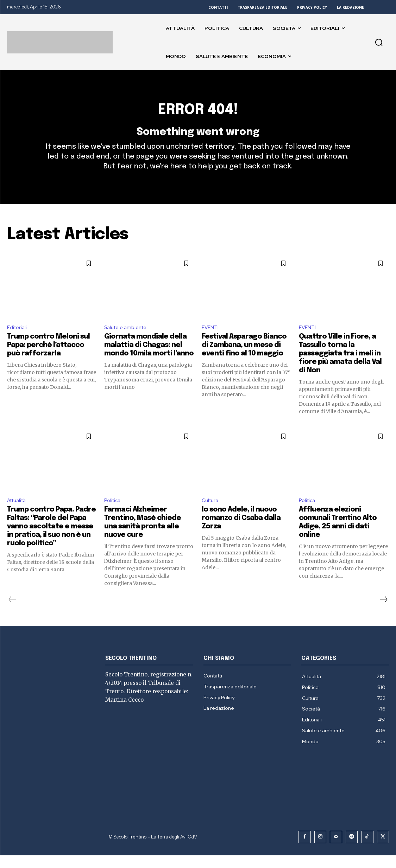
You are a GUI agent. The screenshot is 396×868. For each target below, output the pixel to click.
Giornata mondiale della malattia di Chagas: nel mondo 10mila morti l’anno (149, 357)
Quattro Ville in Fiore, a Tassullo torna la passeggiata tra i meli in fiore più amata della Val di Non (340, 366)
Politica (114, 513)
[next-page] (383, 613)
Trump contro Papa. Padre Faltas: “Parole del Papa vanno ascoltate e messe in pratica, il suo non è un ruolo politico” (51, 540)
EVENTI (211, 339)
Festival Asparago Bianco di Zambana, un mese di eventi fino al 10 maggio (244, 357)
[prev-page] (12, 613)
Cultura (211, 513)
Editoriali (18, 339)
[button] (379, 42)
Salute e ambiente (128, 339)
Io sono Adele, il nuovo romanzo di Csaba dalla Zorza (241, 532)
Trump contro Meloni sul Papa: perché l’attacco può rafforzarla (48, 357)
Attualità (19, 513)
